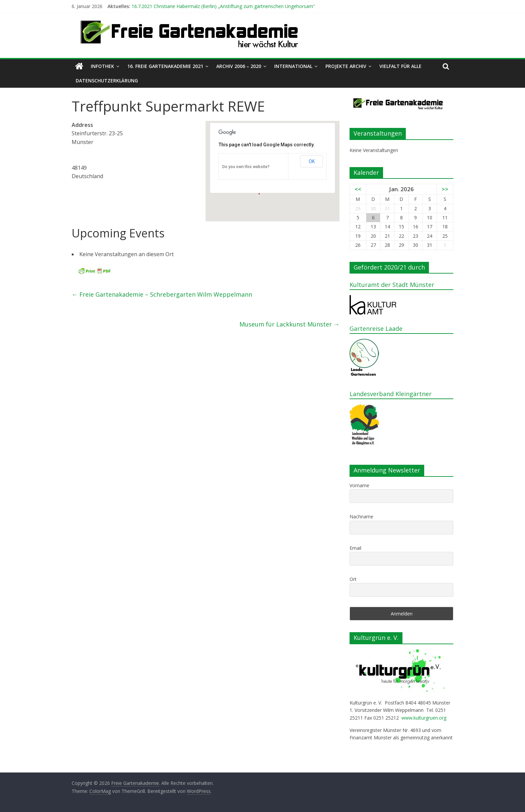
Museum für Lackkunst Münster (289, 324)
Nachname (361, 516)
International (293, 66)
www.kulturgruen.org (424, 718)
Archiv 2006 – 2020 (239, 66)
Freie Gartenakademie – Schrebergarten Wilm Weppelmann (162, 294)
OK (312, 161)
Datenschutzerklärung (107, 81)
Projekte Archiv (346, 66)
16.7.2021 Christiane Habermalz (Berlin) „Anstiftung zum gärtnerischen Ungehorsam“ (223, 6)
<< (358, 189)
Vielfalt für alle (400, 66)
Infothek (102, 66)
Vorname (359, 485)
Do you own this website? (246, 167)
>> (445, 189)
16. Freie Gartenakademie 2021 (165, 66)
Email (355, 548)
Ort (353, 579)
